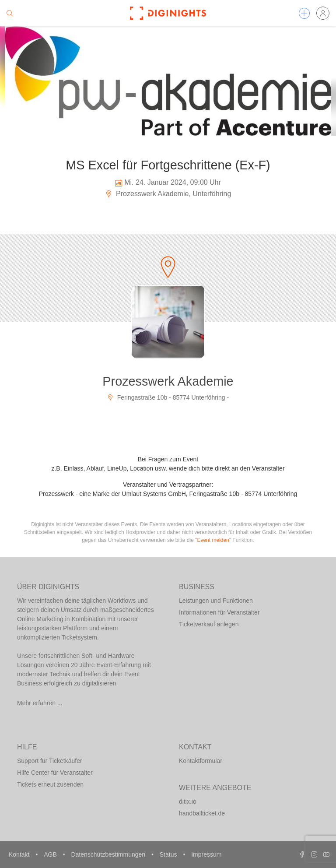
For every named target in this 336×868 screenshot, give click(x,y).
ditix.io (188, 801)
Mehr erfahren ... (40, 703)
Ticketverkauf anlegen (209, 624)
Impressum (206, 854)
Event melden (213, 540)
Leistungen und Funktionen (216, 601)
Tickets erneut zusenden (50, 784)
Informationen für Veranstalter (219, 612)
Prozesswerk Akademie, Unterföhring (168, 194)
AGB (51, 854)
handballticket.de (202, 813)
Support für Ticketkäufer (50, 761)
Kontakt (20, 854)
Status (169, 854)
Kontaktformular (201, 761)
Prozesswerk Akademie (168, 381)
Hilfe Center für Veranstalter (55, 773)
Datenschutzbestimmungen (109, 854)
